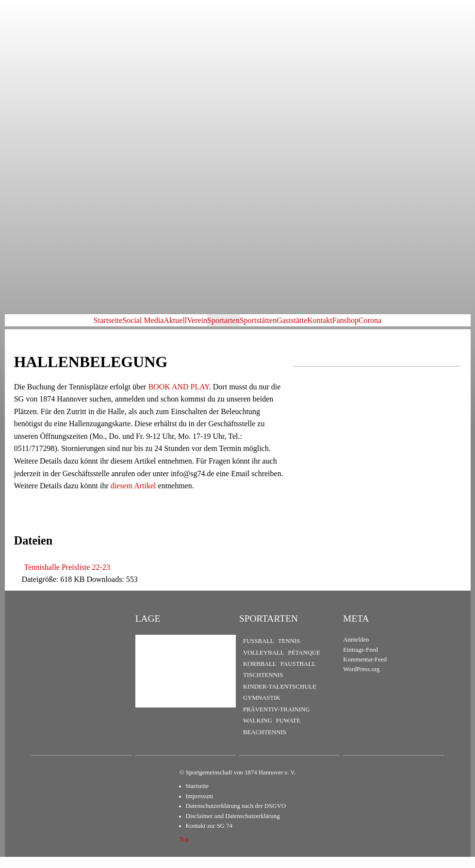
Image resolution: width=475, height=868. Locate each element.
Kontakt (359, 326)
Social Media (89, 326)
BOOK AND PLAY (178, 397)
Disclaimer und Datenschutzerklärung (233, 827)
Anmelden (356, 650)
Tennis (289, 652)
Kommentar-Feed (365, 670)
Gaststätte (315, 326)
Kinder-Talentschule (280, 697)
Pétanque (304, 663)
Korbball (260, 675)
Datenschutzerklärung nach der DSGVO (236, 817)
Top (184, 851)
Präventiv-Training (276, 720)
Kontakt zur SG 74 (209, 837)
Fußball (259, 652)
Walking (258, 732)
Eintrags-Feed (360, 660)
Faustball (298, 675)
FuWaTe (288, 732)
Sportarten (216, 326)
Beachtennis (265, 743)
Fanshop (400, 326)
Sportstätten (266, 326)
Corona (440, 326)
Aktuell (136, 326)
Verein (174, 326)
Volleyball (264, 663)
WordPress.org (361, 680)
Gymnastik (262, 709)
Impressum (200, 807)
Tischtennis (263, 686)
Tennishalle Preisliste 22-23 (67, 578)
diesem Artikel (133, 497)
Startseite (38, 326)
